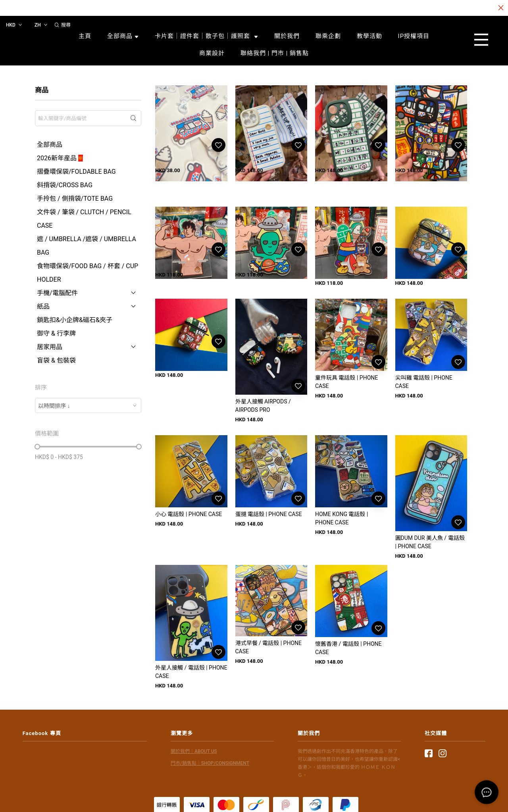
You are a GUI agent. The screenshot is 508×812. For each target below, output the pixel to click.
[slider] (37, 447)
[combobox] (88, 405)
